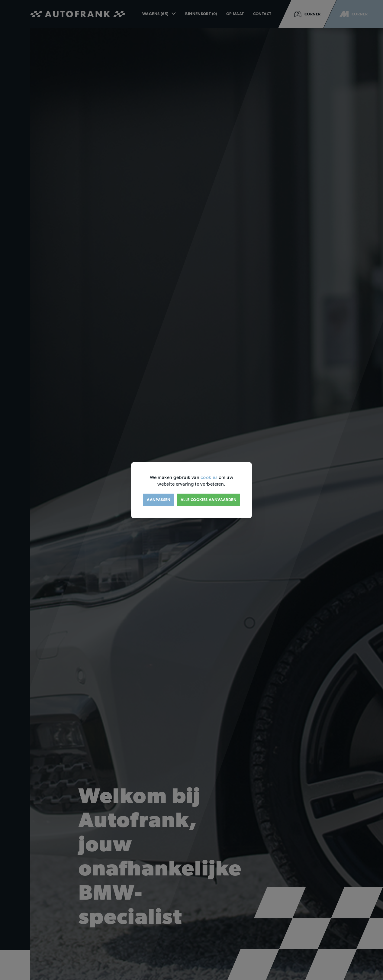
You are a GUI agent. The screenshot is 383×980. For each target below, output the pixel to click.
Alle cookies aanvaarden (209, 500)
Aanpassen (159, 500)
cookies (209, 477)
